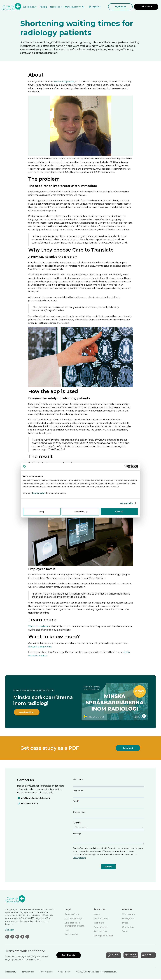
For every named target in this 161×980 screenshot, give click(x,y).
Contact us (128, 927)
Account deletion (74, 919)
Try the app (120, 7)
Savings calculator (103, 936)
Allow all (119, 511)
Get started (146, 7)
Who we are (129, 914)
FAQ (67, 930)
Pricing (43, 7)
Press (125, 923)
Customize (81, 511)
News (97, 914)
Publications (100, 931)
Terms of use (72, 914)
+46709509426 (29, 803)
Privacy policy (46, 972)
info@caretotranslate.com (35, 798)
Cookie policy (64, 972)
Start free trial (69, 955)
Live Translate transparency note (75, 924)
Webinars (99, 923)
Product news (101, 919)
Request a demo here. (40, 647)
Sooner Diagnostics (64, 82)
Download (128, 748)
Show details (126, 503)
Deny (42, 511)
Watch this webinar (38, 626)
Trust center (71, 934)
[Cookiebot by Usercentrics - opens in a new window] (126, 467)
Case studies (101, 927)
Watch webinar (27, 712)
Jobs (125, 931)
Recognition (129, 919)
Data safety (11, 972)
